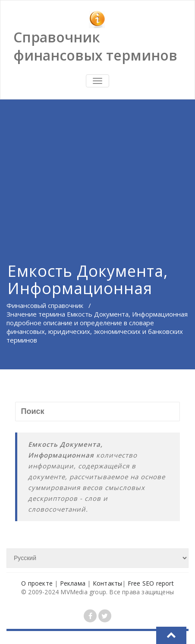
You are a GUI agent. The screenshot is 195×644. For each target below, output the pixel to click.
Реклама (73, 583)
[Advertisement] (97, 170)
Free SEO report (151, 583)
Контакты (108, 583)
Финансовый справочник (45, 305)
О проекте (37, 583)
